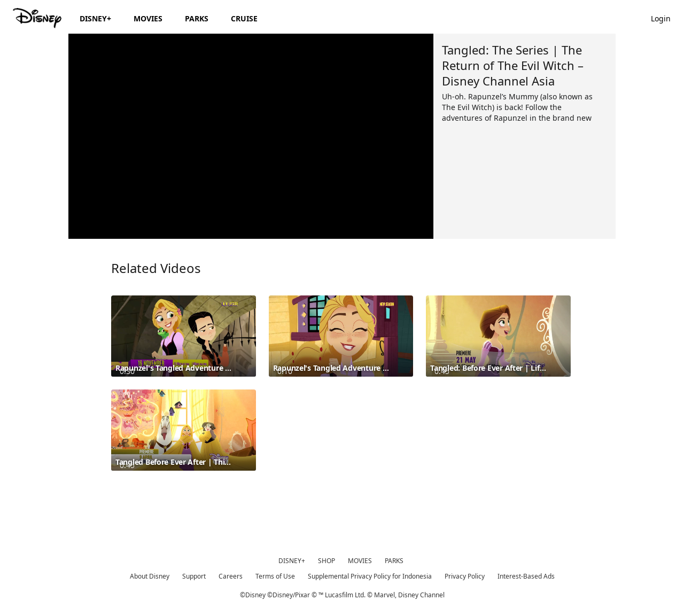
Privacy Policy (465, 576)
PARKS (394, 561)
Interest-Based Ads (526, 576)
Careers (231, 576)
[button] (666, 18)
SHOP (327, 561)
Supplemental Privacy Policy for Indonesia (370, 576)
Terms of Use (275, 576)
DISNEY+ (292, 561)
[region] (251, 136)
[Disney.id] (38, 18)
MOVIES (360, 561)
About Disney (150, 576)
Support (194, 576)
